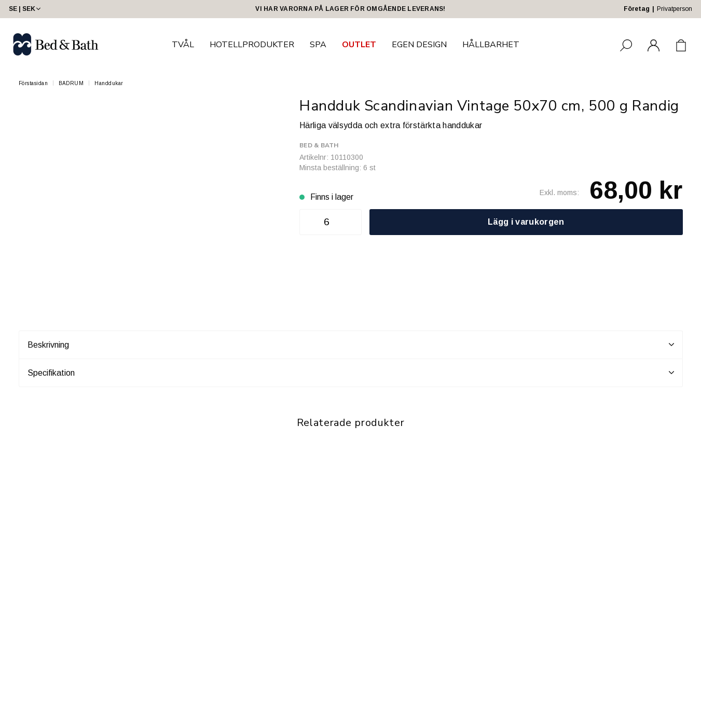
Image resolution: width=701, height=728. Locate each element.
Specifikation (351, 373)
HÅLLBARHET (491, 45)
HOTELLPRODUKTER (252, 45)
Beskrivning (351, 345)
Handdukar (109, 83)
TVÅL (183, 45)
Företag (637, 9)
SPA (318, 45)
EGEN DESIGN (419, 45)
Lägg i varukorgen (526, 222)
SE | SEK (26, 9)
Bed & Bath (319, 145)
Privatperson (675, 9)
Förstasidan (33, 83)
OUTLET (359, 45)
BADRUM (71, 83)
